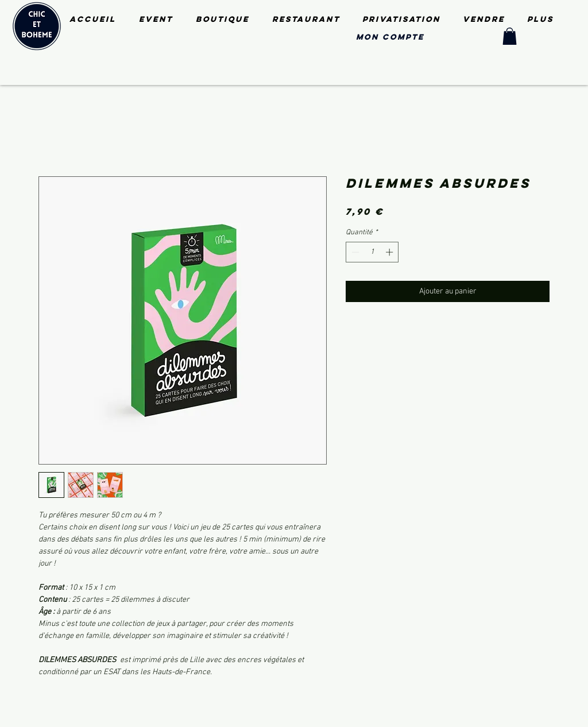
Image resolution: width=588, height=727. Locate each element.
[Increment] (390, 252)
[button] (510, 36)
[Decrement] (354, 252)
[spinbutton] (372, 252)
